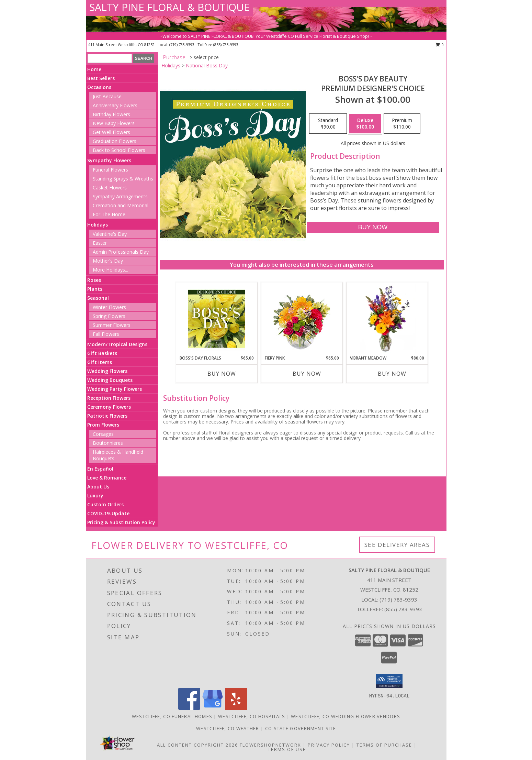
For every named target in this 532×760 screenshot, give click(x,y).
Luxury (95, 495)
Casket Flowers (110, 188)
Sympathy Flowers (109, 160)
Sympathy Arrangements (120, 196)
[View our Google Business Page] (213, 708)
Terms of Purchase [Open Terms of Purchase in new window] (384, 745)
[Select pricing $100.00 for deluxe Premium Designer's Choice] (365, 124)
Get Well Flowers (111, 132)
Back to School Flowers (119, 150)
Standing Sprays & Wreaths (123, 179)
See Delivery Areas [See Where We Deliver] (397, 545)
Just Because (107, 96)
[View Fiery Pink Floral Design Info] (302, 319)
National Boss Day (207, 65)
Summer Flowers (112, 325)
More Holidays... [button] (110, 270)
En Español (100, 469)
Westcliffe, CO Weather (228, 728)
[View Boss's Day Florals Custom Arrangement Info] (217, 319)
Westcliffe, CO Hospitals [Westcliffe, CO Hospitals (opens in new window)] (252, 716)
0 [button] (440, 45)
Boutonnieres (108, 443)
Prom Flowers (103, 425)
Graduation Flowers (115, 141)
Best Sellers (101, 78)
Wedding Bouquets (110, 380)
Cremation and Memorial (121, 205)
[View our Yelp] (236, 708)
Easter (100, 243)
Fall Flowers (106, 334)
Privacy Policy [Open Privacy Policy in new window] (329, 745)
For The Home (109, 214)
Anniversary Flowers (115, 105)
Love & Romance (107, 478)
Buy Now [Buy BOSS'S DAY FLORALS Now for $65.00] (222, 374)
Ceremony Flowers (109, 407)
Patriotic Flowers (107, 416)
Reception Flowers (109, 398)
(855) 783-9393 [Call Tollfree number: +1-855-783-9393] (403, 609)
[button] (389, 681)
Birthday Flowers (111, 114)
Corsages (103, 434)
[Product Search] (110, 58)
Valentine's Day (110, 234)
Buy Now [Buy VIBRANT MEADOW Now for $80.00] (392, 374)
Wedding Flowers (107, 371)
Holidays (98, 225)
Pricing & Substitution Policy (121, 522)
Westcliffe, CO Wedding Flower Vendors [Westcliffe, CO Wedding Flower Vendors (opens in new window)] (346, 716)
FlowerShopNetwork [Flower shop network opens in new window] (270, 745)
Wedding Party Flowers (115, 389)
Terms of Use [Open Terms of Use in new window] (287, 749)
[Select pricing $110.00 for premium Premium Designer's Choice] (402, 124)
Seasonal (98, 298)
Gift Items (100, 362)
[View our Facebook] (189, 708)
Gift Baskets (102, 353)
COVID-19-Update (108, 513)
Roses (94, 280)
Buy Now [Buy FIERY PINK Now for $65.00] (307, 374)
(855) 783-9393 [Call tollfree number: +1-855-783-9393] (226, 45)
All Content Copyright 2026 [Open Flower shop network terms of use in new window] (197, 745)
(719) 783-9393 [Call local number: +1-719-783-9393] (182, 45)
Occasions (99, 87)
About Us (98, 487)
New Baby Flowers (114, 123)
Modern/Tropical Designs (117, 344)
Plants (95, 289)
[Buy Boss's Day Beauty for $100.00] (373, 227)
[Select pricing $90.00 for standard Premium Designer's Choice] (328, 124)
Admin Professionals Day (121, 252)
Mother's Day (108, 261)
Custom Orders (105, 504)
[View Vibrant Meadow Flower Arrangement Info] (387, 319)
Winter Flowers (109, 307)
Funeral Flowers (110, 170)
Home (94, 69)
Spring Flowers (109, 316)
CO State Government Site (301, 728)
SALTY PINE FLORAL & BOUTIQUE (169, 7)
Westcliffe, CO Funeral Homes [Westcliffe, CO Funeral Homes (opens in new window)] (172, 716)
